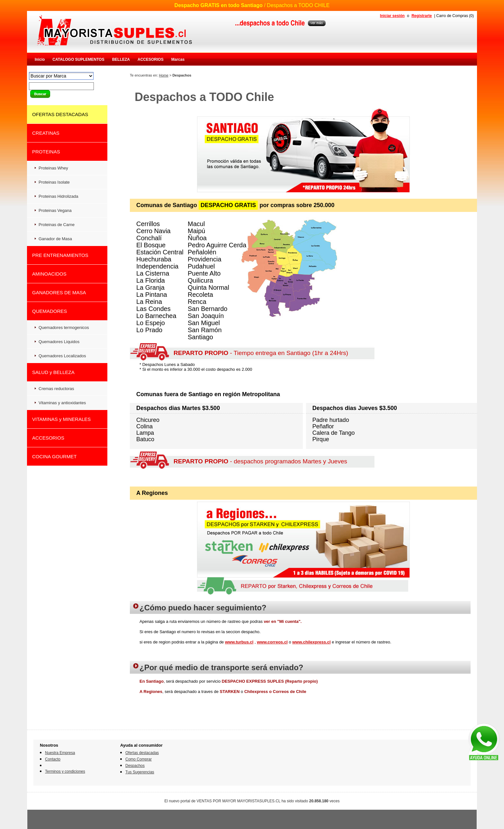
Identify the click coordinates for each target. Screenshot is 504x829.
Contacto (53, 759)
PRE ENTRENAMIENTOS (60, 255)
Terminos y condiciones (65, 771)
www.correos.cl (272, 642)
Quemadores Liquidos (59, 342)
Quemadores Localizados (62, 356)
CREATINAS (46, 133)
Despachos (135, 766)
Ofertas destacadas (142, 753)
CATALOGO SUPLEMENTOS (78, 59)
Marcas (178, 59)
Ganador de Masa (55, 239)
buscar (40, 94)
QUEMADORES (50, 311)
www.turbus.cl (239, 642)
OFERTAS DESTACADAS (60, 114)
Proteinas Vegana (55, 210)
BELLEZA (121, 59)
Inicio (40, 59)
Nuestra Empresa (60, 753)
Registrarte (422, 16)
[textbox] (61, 86)
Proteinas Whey (53, 168)
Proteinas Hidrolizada (59, 196)
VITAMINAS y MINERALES (61, 419)
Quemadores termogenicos (64, 328)
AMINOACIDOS (49, 274)
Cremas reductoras (56, 389)
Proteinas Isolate (54, 182)
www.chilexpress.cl (311, 642)
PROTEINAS (46, 152)
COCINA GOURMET (54, 456)
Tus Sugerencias (140, 772)
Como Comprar (139, 759)
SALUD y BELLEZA (53, 372)
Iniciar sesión (392, 16)
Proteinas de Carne (57, 225)
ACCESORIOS (151, 59)
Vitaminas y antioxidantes (62, 403)
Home (164, 75)
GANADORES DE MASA (59, 292)
